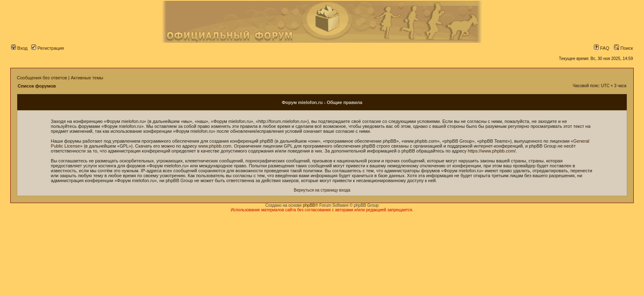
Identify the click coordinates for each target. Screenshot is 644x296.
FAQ (601, 48)
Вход (19, 48)
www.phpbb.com (215, 146)
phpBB (309, 205)
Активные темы (87, 78)
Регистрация (47, 48)
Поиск (623, 48)
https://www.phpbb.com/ (492, 151)
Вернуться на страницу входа (322, 190)
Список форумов (37, 86)
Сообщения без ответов (42, 78)
